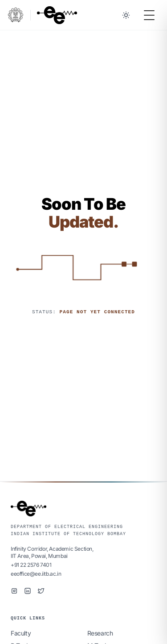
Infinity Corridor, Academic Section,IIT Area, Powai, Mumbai (52, 552)
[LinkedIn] (28, 591)
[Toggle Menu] (149, 15)
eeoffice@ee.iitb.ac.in (36, 574)
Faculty (21, 633)
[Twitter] (41, 591)
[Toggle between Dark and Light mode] (126, 15)
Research (100, 633)
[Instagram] (14, 591)
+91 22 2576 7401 (31, 565)
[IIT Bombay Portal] (16, 15)
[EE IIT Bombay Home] (57, 15)
